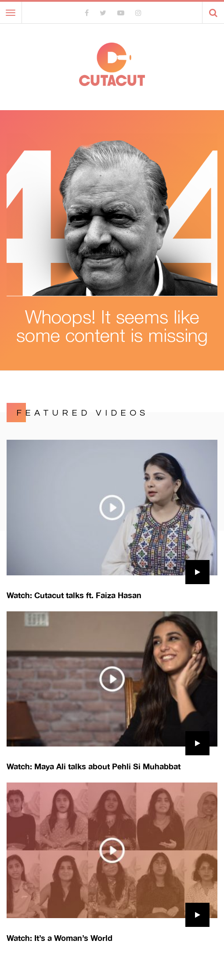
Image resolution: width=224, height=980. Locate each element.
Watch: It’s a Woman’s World (60, 938)
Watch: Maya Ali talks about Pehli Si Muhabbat (94, 766)
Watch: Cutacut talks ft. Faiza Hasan (74, 595)
